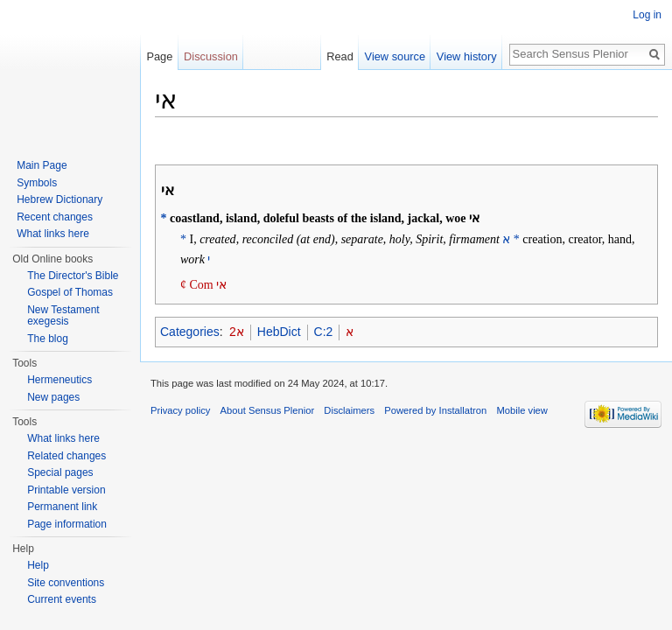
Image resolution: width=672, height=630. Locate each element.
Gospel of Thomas (70, 292)
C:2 (324, 332)
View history (467, 56)
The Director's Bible (73, 276)
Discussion (211, 56)
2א (237, 332)
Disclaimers (349, 410)
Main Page (42, 165)
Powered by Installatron (435, 410)
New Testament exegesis (63, 316)
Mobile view (521, 410)
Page (159, 56)
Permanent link (62, 507)
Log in (647, 15)
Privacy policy (180, 410)
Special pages (60, 472)
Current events (62, 599)
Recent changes (55, 217)
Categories (190, 332)
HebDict (279, 332)
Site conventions (66, 583)
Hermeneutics (59, 380)
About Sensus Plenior (268, 410)
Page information (67, 524)
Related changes (66, 456)
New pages (53, 397)
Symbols (37, 183)
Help (38, 565)
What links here (53, 234)
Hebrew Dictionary (59, 199)
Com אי (208, 285)
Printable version (66, 490)
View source (395, 56)
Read (340, 56)
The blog (48, 339)
